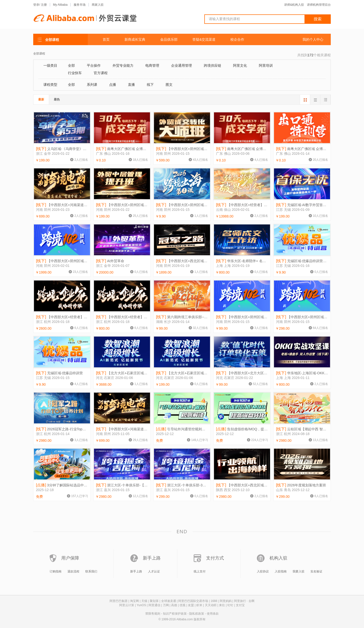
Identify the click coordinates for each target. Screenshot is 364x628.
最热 (57, 99)
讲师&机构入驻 (294, 5)
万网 (166, 605)
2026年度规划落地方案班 (301, 485)
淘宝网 (134, 601)
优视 (182, 605)
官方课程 (101, 73)
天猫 (144, 601)
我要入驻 (299, 571)
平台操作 (94, 65)
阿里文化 (240, 65)
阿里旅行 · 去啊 (244, 601)
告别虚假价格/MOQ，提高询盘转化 (242, 429)
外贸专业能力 (123, 65)
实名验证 (316, 571)
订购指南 (56, 571)
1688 (214, 601)
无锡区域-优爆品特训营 (59, 373)
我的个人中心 (313, 39)
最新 (41, 99)
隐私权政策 (197, 614)
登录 (36, 5)
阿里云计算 (127, 605)
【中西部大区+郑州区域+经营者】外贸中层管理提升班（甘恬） (122, 205)
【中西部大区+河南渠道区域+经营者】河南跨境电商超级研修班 (122, 429)
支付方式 (215, 558)
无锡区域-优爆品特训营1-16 (302, 261)
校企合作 (237, 39)
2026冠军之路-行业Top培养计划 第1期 (62, 429)
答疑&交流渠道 (204, 39)
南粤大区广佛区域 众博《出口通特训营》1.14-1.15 (302, 149)
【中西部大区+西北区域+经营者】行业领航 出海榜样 (242, 485)
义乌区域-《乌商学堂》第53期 (62, 149)
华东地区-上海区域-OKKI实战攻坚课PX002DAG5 (302, 373)
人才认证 (154, 571)
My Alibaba (60, 5)
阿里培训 (266, 65)
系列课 (92, 85)
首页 (106, 39)
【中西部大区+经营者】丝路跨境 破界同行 (242, 205)
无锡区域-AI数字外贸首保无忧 (302, 205)
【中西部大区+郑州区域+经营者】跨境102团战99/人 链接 (242, 317)
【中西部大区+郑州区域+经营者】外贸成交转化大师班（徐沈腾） (182, 149)
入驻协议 (263, 571)
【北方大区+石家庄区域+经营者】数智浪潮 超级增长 (122, 373)
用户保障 (70, 558)
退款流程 (73, 571)
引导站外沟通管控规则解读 (182, 429)
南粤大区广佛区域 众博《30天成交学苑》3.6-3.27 (242, 149)
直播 (131, 85)
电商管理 (152, 65)
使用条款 (213, 614)
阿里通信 (154, 605)
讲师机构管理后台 (319, 5)
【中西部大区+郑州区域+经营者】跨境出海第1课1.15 (182, 205)
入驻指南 (281, 571)
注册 (44, 5)
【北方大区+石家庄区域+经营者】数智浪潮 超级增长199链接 (182, 373)
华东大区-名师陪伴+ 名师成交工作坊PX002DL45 (242, 261)
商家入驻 (98, 5)
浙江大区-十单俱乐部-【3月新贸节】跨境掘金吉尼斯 (122, 485)
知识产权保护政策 (175, 614)
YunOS (141, 605)
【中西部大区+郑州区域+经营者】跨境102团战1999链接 (62, 261)
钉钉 (230, 605)
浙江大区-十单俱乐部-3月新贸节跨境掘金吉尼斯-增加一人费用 (182, 485)
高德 (174, 605)
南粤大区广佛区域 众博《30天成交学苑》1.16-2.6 (122, 149)
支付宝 (240, 605)
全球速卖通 (169, 601)
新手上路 (152, 558)
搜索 (318, 19)
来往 (222, 605)
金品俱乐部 (169, 39)
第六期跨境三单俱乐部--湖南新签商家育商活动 (182, 317)
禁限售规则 (153, 614)
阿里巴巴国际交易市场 (193, 601)
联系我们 (91, 571)
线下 (150, 85)
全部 (71, 65)
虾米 (199, 605)
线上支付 (200, 571)
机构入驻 (278, 558)
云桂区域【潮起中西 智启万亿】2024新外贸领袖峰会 (302, 429)
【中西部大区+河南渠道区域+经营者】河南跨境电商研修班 (62, 205)
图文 (169, 85)
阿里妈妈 (226, 601)
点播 (113, 85)
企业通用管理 (182, 65)
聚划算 (154, 601)
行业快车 (75, 73)
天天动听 (211, 605)
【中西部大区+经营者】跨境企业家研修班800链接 (122, 317)
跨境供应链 (212, 65)
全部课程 (39, 54)
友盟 (191, 605)
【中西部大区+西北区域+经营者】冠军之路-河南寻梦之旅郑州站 (182, 261)
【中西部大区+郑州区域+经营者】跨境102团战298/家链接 (302, 317)
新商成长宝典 (135, 39)
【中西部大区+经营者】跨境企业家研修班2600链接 (62, 317)
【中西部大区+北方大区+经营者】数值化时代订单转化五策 (242, 373)
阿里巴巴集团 (119, 601)
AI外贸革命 (110, 261)
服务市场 (80, 5)
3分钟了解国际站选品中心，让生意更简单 (62, 485)
